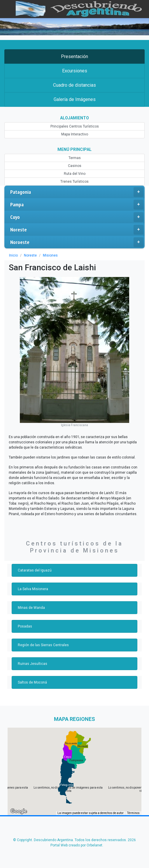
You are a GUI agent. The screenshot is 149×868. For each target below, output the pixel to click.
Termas (75, 158)
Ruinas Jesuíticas (33, 664)
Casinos (75, 166)
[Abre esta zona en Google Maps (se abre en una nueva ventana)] (19, 811)
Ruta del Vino (75, 174)
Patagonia (77, 192)
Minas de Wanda (31, 608)
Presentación (74, 56)
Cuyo (77, 217)
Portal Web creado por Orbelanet (76, 845)
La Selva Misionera (33, 589)
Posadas (25, 626)
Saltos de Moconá (32, 682)
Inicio (13, 255)
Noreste (77, 230)
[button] (67, 785)
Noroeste (77, 242)
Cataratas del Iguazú (35, 570)
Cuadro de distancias (74, 85)
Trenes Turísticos (74, 182)
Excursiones (75, 71)
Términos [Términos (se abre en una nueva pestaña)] (133, 813)
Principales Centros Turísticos (75, 126)
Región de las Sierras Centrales (43, 645)
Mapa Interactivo (75, 134)
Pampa (77, 205)
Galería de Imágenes (75, 99)
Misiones (50, 255)
